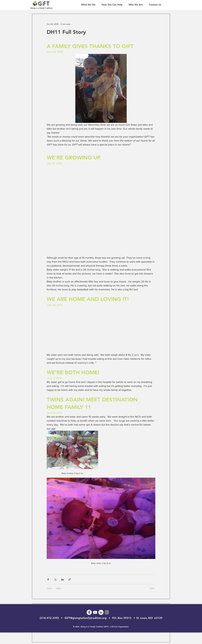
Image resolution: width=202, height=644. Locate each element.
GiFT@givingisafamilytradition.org (86, 618)
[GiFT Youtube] (95, 612)
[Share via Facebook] (48, 579)
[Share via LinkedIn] (62, 579)
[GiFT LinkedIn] (101, 612)
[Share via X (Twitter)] (55, 579)
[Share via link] (70, 579)
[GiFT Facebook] (89, 612)
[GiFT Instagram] (107, 612)
